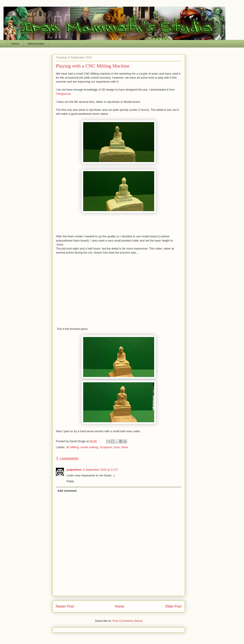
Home (15, 44)
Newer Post (65, 606)
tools (117, 447)
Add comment (67, 491)
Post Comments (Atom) (127, 621)
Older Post (173, 606)
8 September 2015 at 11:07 (100, 470)
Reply (70, 481)
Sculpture (106, 447)
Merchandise (36, 44)
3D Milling (72, 447)
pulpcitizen (74, 470)
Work (125, 447)
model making (89, 447)
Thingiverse (63, 94)
